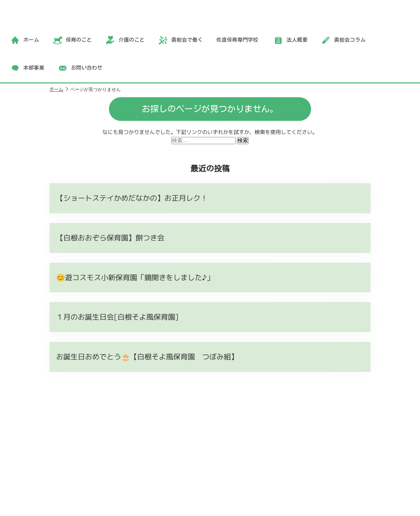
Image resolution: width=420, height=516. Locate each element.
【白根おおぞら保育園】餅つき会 (110, 238)
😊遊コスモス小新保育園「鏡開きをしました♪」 (135, 277)
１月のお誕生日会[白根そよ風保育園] (117, 317)
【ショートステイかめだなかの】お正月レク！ (132, 198)
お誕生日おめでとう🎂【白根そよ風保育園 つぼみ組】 (147, 357)
